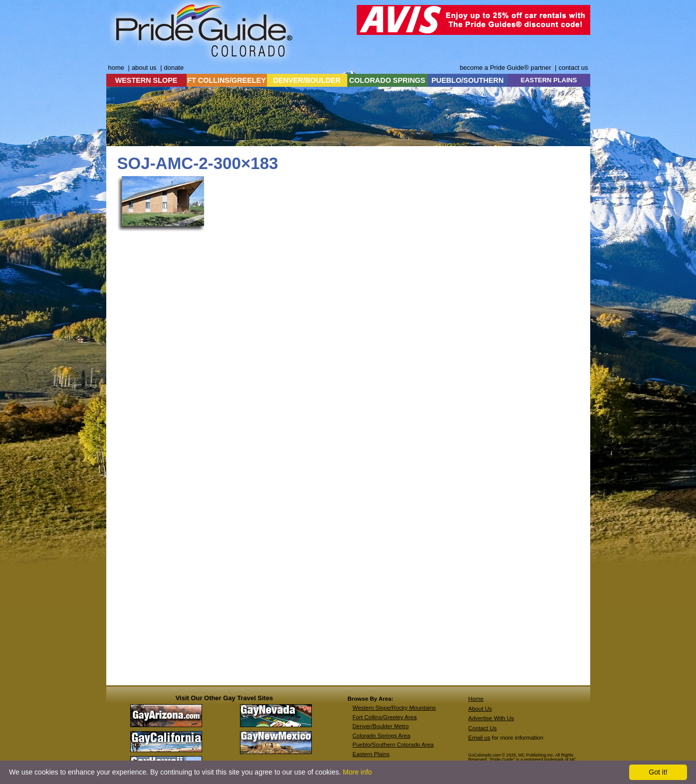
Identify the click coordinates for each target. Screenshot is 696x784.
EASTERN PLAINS (549, 80)
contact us (573, 68)
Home (476, 699)
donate (174, 68)
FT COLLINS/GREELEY (227, 80)
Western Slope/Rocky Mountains (394, 708)
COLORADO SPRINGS (387, 80)
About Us (480, 709)
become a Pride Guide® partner (505, 68)
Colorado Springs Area (382, 736)
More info (357, 772)
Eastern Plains (371, 754)
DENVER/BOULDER (307, 80)
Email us (479, 738)
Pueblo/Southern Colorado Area (393, 745)
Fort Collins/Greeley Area (385, 717)
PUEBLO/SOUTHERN (468, 80)
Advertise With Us (491, 718)
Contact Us (483, 728)
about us (144, 68)
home (116, 68)
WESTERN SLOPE (146, 80)
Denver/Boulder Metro (381, 726)
